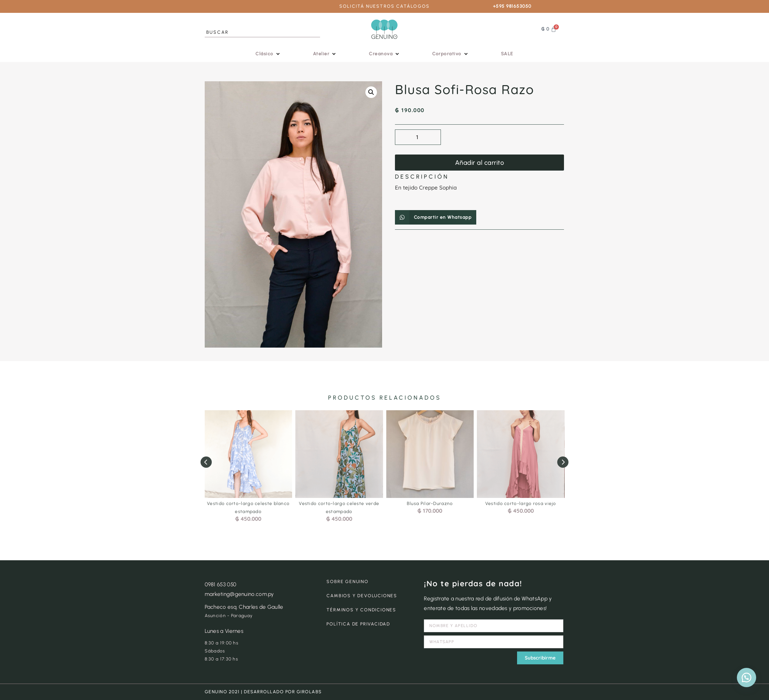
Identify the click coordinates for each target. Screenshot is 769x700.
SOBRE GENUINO (347, 582)
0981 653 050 (221, 584)
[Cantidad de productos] (418, 137)
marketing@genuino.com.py (239, 594)
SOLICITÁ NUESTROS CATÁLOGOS (384, 6)
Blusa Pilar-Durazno (430, 504)
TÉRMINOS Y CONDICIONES (361, 610)
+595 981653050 (512, 6)
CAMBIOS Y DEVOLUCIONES (362, 596)
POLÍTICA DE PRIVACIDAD (358, 624)
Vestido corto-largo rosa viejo (521, 504)
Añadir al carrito (480, 163)
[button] (268, 54)
